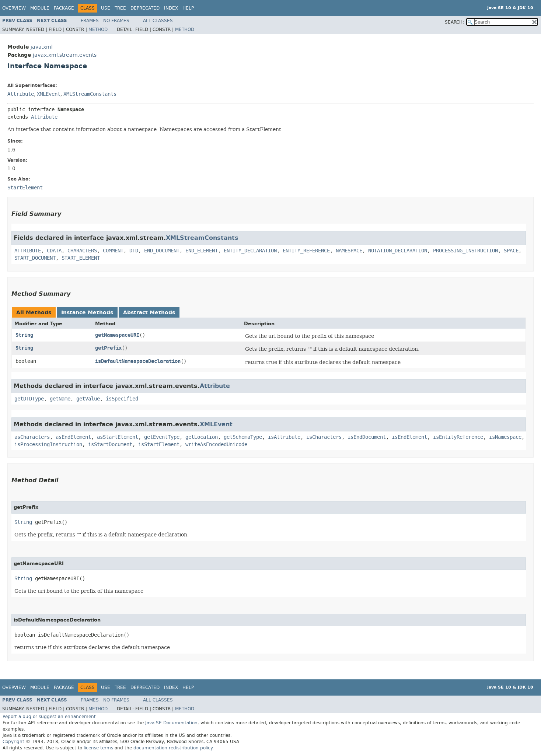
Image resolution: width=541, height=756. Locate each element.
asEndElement (73, 437)
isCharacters (324, 437)
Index (171, 8)
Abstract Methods (149, 313)
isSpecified (122, 399)
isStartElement (159, 444)
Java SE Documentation (171, 723)
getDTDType (29, 399)
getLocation (202, 437)
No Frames (116, 21)
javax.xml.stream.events (65, 55)
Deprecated (145, 8)
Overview (14, 8)
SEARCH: (454, 22)
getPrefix (108, 348)
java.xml (42, 47)
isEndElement (409, 437)
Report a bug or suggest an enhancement (49, 717)
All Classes (158, 21)
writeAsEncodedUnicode (216, 444)
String (24, 335)
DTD (134, 251)
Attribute (21, 94)
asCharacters (32, 437)
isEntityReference (458, 437)
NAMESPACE (349, 251)
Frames (90, 21)
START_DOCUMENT (35, 258)
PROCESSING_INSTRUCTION (465, 251)
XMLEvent (49, 94)
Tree (120, 8)
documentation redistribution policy (173, 748)
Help (188, 8)
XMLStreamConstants (90, 94)
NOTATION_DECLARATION (398, 251)
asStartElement (118, 437)
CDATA (54, 251)
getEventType (162, 437)
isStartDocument (110, 444)
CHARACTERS (82, 251)
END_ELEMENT (202, 251)
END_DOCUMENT (162, 251)
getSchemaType (243, 437)
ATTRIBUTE (28, 251)
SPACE (511, 251)
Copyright (13, 742)
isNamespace (505, 437)
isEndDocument (367, 437)
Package (64, 8)
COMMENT (113, 251)
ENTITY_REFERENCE (306, 251)
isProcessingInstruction (48, 444)
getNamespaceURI (117, 335)
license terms (98, 748)
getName (60, 399)
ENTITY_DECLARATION (250, 251)
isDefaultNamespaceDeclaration (138, 361)
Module (40, 8)
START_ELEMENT (81, 258)
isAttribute (284, 437)
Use (106, 8)
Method (98, 29)
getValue (88, 399)
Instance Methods (87, 313)
